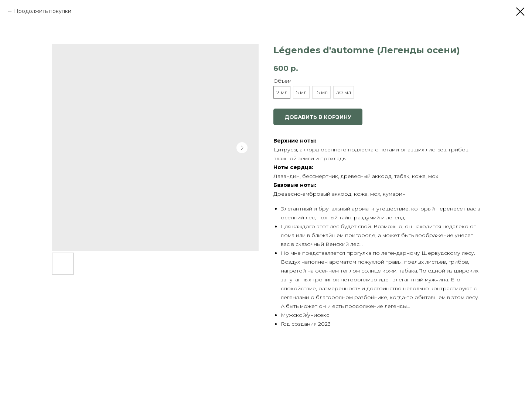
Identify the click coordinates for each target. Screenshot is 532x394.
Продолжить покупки (43, 11)
